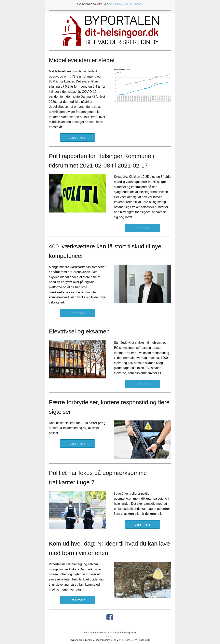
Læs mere (77, 138)
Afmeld (110, 636)
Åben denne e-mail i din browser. (126, 4)
